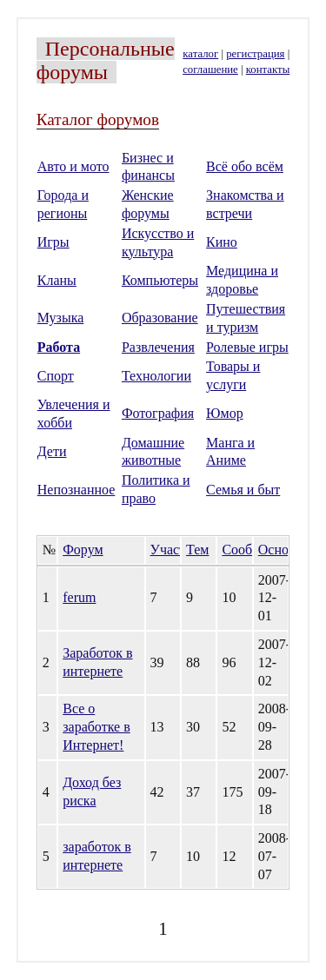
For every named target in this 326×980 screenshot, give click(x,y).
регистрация (255, 54)
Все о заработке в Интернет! (96, 727)
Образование (160, 318)
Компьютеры (160, 280)
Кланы (57, 280)
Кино (222, 242)
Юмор (225, 413)
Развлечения (158, 347)
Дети (52, 451)
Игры (53, 242)
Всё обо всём (245, 166)
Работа (59, 347)
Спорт (56, 376)
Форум (83, 550)
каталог (200, 54)
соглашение (210, 70)
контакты (268, 70)
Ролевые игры (247, 347)
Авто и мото (73, 166)
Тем (197, 550)
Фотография (158, 413)
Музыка (61, 318)
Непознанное (77, 490)
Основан (283, 550)
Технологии (156, 376)
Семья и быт (243, 490)
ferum (79, 597)
